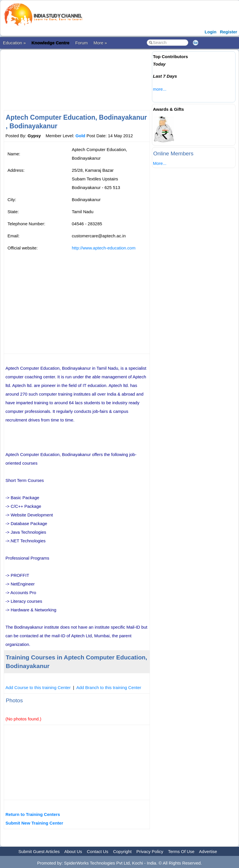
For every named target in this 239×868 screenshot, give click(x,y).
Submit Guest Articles (39, 851)
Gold (80, 136)
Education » (14, 43)
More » (100, 43)
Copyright (122, 851)
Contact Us (97, 851)
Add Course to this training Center (38, 687)
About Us (73, 851)
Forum (81, 43)
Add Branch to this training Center (109, 687)
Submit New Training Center (34, 823)
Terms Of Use (181, 851)
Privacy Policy (150, 851)
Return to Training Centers (33, 814)
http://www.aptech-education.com (104, 248)
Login (211, 32)
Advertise (208, 851)
